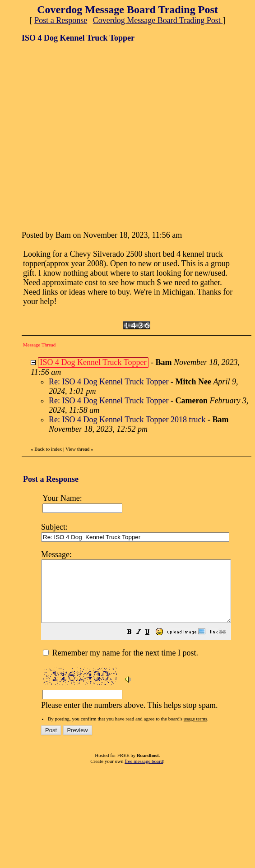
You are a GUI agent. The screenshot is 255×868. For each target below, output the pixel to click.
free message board (144, 773)
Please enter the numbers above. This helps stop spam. (147, 635)
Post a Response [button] (61, 20)
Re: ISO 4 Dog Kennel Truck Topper (109, 382)
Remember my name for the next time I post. (121, 665)
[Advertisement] (85, 136)
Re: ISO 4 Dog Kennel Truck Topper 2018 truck (127, 420)
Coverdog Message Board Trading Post (158, 20)
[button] (152, 645)
